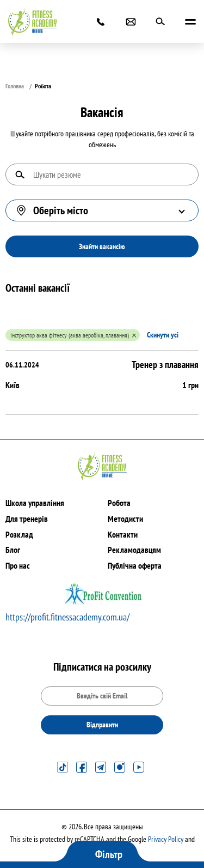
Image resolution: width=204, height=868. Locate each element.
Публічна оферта (135, 565)
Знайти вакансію (102, 246)
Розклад (19, 534)
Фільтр (109, 854)
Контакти (123, 534)
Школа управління (35, 503)
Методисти (125, 519)
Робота (119, 503)
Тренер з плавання (165, 364)
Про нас (18, 565)
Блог (13, 550)
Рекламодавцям (134, 550)
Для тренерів (27, 519)
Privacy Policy (166, 839)
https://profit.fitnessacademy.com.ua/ (67, 617)
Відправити (102, 725)
